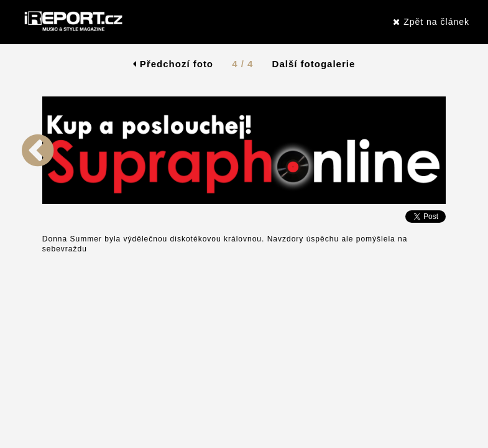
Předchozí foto (173, 64)
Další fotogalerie (314, 64)
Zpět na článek (431, 22)
